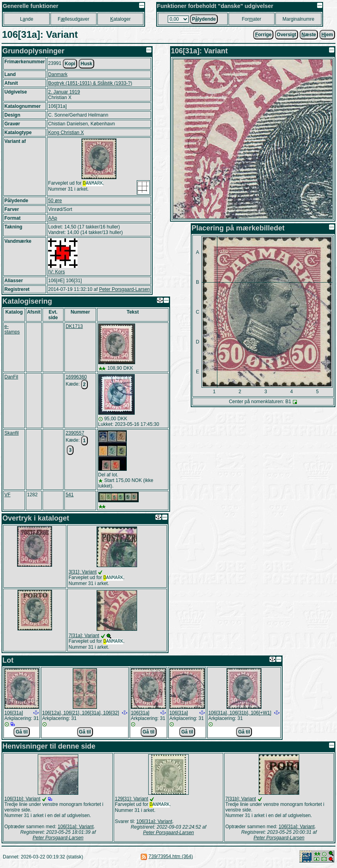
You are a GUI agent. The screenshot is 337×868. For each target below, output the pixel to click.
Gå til (21, 733)
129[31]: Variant (132, 800)
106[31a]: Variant (76, 828)
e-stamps (12, 329)
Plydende (204, 19)
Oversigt (287, 35)
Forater (252, 19)
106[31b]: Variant (22, 800)
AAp (53, 218)
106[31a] (14, 714)
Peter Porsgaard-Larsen (124, 289)
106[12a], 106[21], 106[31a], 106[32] (81, 714)
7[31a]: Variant (84, 636)
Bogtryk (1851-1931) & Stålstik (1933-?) (90, 83)
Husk (86, 64)
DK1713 (74, 326)
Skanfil (12, 433)
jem (327, 35)
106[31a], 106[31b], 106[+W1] (240, 714)
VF (7, 495)
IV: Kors (56, 272)
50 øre (55, 201)
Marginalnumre (298, 19)
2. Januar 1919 (64, 92)
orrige (263, 35)
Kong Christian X (66, 133)
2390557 (75, 433)
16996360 (76, 377)
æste (309, 35)
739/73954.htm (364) (171, 858)
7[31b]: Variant (241, 800)
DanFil (11, 377)
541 (70, 495)
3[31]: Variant (83, 572)
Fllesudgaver (73, 19)
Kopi (70, 64)
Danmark (58, 74)
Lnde (26, 19)
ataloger (120, 19)
